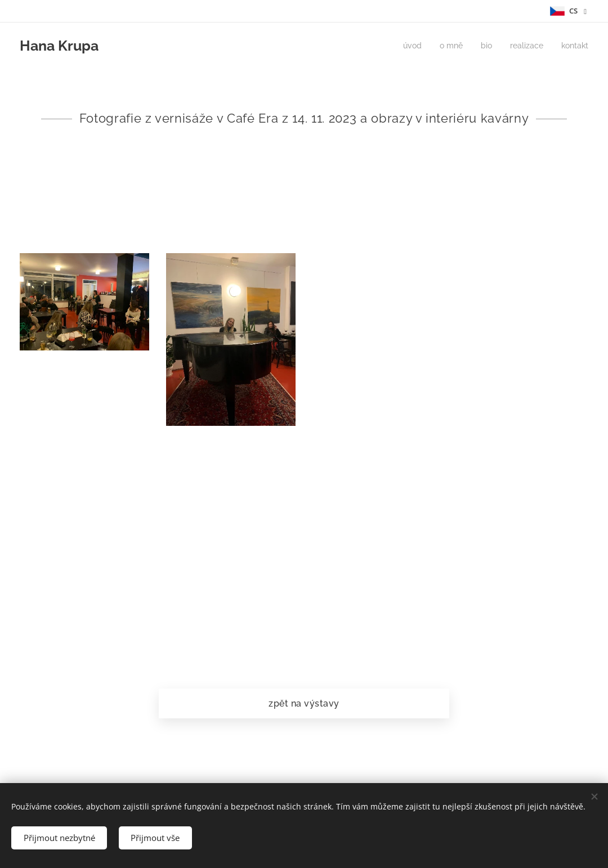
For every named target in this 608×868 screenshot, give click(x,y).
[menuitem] (405, 46)
